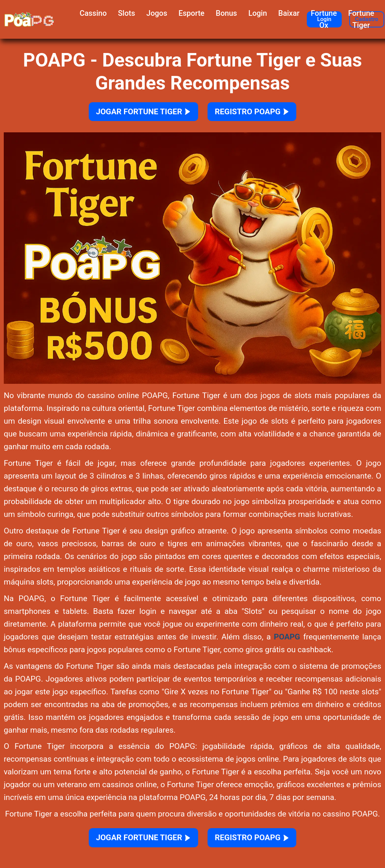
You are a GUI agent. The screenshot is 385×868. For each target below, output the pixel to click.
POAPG (287, 641)
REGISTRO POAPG (263, 113)
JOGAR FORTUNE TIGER (135, 113)
